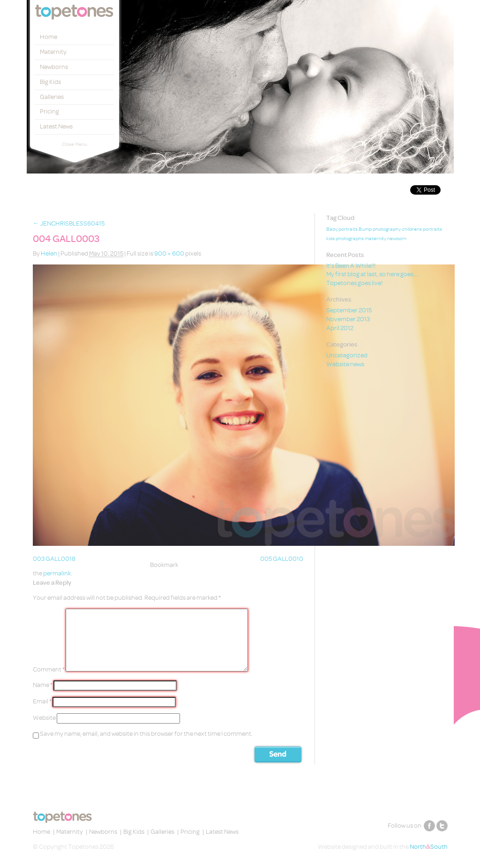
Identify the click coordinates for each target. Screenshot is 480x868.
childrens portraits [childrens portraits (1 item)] (422, 229)
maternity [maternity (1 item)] (375, 239)
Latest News (56, 126)
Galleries (52, 97)
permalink (57, 573)
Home (49, 37)
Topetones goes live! (354, 283)
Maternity (53, 52)
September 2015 (349, 310)
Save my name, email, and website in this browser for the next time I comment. (146, 734)
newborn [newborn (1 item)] (397, 239)
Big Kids (50, 82)
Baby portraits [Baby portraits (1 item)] (342, 229)
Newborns (54, 67)
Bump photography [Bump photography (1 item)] (380, 229)
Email (42, 701)
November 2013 (348, 319)
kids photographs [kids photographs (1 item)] (345, 239)
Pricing (49, 111)
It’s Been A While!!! (351, 266)
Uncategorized (347, 355)
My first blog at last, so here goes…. (373, 274)
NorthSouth (429, 847)
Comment (49, 669)
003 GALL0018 (54, 559)
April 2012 (340, 328)
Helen (49, 253)
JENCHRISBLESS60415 (69, 223)
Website (44, 718)
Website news (345, 364)
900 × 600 (169, 253)
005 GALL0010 (282, 559)
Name (43, 685)
